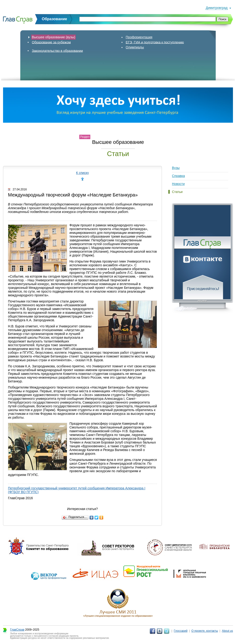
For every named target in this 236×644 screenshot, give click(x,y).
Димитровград (217, 8)
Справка (178, 176)
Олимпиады (135, 47)
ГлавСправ (17, 630)
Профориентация (139, 37)
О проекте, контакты (205, 631)
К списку (82, 173)
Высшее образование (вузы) (54, 37)
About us (227, 631)
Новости (178, 184)
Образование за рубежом (51, 42)
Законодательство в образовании (57, 51)
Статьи (177, 192)
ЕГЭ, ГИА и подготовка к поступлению (155, 42)
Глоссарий (181, 631)
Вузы (176, 168)
